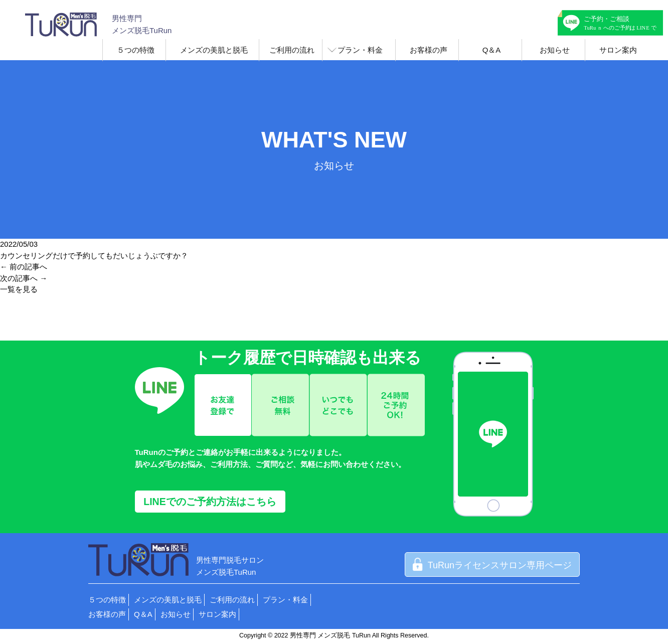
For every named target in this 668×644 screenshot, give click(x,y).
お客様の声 (429, 50)
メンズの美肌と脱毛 (214, 50)
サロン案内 (618, 50)
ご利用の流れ (292, 50)
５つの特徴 (136, 50)
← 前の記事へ (24, 267)
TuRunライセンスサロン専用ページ (492, 565)
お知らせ (555, 50)
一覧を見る (19, 289)
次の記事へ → (24, 278)
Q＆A (492, 50)
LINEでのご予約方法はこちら (210, 502)
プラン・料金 (360, 50)
